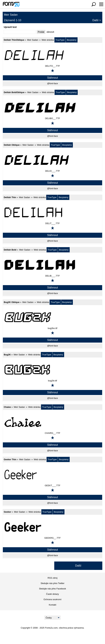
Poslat (41, 32)
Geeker (7, 512)
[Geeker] (53, 527)
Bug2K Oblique (12, 302)
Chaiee (7, 407)
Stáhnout (52, 78)
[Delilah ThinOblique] (53, 55)
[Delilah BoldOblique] (53, 107)
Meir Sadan (33, 40)
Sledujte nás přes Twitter (52, 583)
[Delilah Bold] (53, 265)
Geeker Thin (10, 459)
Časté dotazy (53, 594)
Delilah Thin (10, 197)
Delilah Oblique (12, 145)
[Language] (53, 618)
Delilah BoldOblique (14, 92)
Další (95, 20)
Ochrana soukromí (53, 599)
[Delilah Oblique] (53, 160)
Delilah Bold (10, 250)
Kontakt (52, 605)
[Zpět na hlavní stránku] (11, 4)
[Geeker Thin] (53, 474)
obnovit (50, 32)
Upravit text (10, 27)
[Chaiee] (53, 422)
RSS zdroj (53, 578)
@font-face (53, 83)
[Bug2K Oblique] (53, 317)
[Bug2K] (53, 370)
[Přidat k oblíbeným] (53, 71)
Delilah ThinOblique (14, 40)
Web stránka (48, 40)
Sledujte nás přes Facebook (53, 589)
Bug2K (7, 355)
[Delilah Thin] (53, 212)
